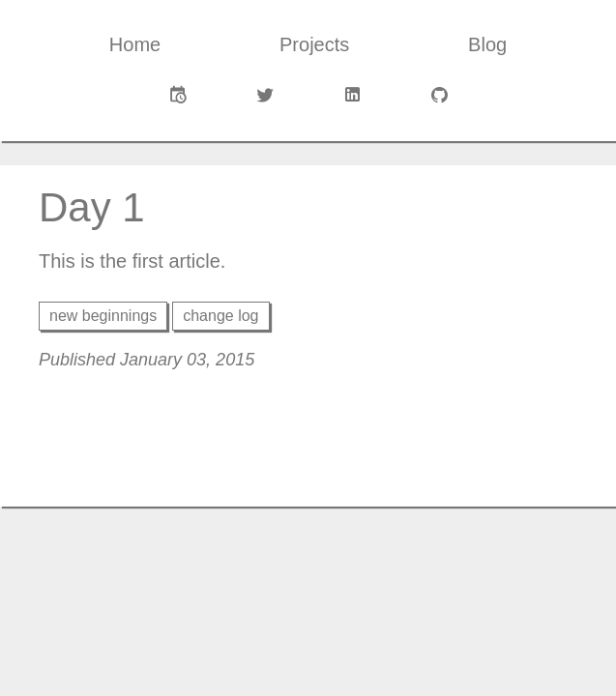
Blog (487, 44)
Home (135, 44)
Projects (314, 44)
